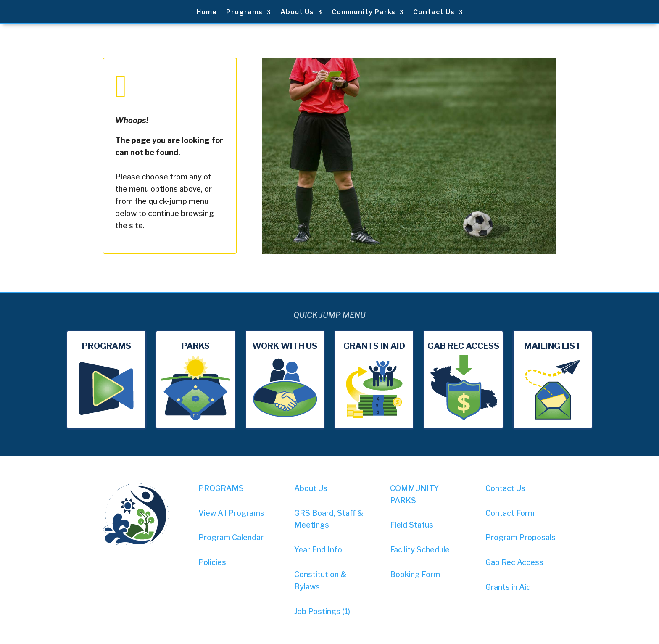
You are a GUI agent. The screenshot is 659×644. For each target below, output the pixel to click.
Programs (244, 13)
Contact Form (510, 513)
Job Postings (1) (322, 611)
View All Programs (231, 513)
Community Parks (364, 13)
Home (207, 13)
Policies (212, 562)
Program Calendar (231, 537)
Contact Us (434, 13)
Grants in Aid (508, 587)
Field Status (412, 525)
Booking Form (415, 574)
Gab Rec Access (514, 562)
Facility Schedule (420, 550)
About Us (297, 13)
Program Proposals (521, 537)
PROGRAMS (221, 488)
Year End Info (318, 550)
